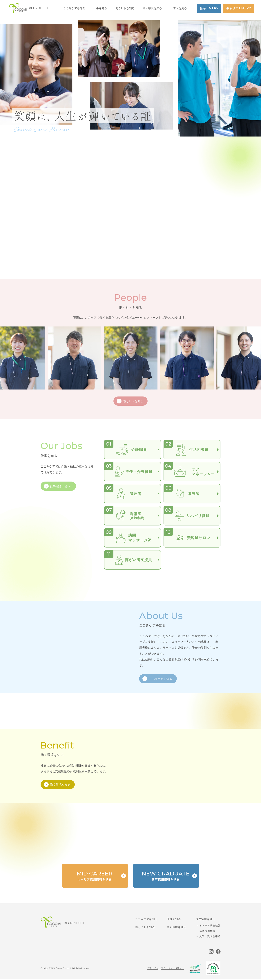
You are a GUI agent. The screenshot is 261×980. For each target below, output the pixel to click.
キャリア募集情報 (210, 926)
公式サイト (153, 968)
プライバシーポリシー (172, 968)
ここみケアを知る (146, 919)
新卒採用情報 (207, 931)
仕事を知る (174, 919)
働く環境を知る (152, 8)
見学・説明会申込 (210, 936)
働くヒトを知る (145, 927)
